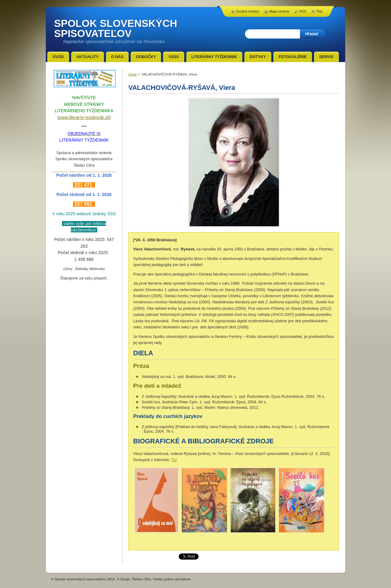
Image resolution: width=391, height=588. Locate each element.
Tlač (319, 11)
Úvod (132, 74)
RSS (303, 11)
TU (174, 460)
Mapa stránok (279, 11)
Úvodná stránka (247, 11)
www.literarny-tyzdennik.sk (84, 117)
